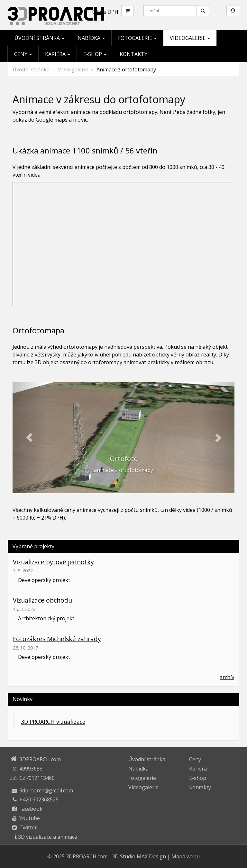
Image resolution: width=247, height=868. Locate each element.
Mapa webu (186, 856)
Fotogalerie (137, 38)
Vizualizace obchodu (42, 600)
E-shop (95, 54)
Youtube (30, 818)
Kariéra (58, 54)
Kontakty (133, 54)
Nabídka (91, 38)
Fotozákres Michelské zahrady (57, 639)
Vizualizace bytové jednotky (53, 562)
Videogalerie (190, 38)
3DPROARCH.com (87, 856)
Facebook (31, 809)
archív (227, 677)
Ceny (23, 54)
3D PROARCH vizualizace (53, 722)
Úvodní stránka (39, 38)
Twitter (28, 827)
